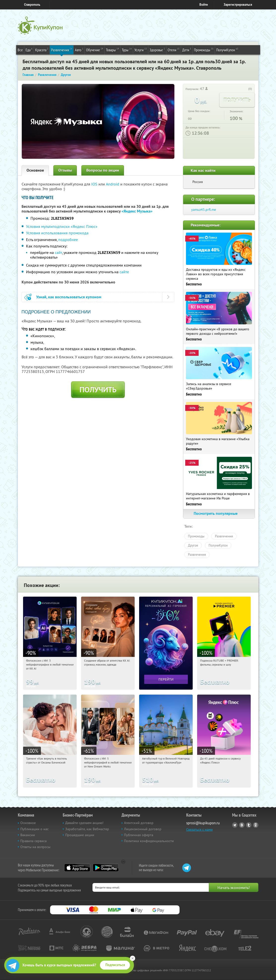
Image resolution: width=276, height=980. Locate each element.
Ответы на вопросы (35, 847)
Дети (187, 50)
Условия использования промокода (57, 233)
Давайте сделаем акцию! (84, 823)
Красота (42, 50)
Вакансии (28, 835)
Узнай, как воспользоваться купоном (69, 297)
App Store (77, 868)
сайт (58, 252)
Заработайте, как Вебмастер (87, 829)
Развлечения (62, 50)
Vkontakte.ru (242, 825)
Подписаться (115, 965)
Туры (127, 50)
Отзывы (65, 170)
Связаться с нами (199, 829)
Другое (193, 545)
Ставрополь (32, 5)
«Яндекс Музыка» (137, 211)
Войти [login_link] (204, 5)
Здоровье (157, 50)
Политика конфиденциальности (149, 841)
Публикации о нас (34, 829)
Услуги (141, 50)
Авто (79, 50)
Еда (29, 50)
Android (113, 184)
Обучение (95, 50)
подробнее (68, 240)
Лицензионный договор (143, 829)
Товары (112, 50)
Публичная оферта (139, 835)
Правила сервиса (33, 841)
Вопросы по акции (103, 170)
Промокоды (204, 50)
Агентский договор (139, 823)
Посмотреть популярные (219, 513)
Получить (98, 390)
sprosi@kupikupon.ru (203, 823)
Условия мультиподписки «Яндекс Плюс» (62, 226)
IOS (95, 184)
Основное (35, 170)
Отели (174, 50)
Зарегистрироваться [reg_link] (238, 5)
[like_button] (245, 89)
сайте (124, 272)
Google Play (106, 868)
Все (20, 50)
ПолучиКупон (227, 50)
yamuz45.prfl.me (204, 210)
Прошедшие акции (80, 835)
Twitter (249, 825)
